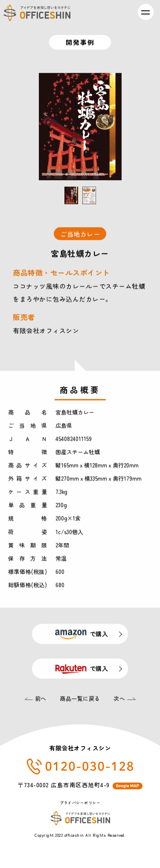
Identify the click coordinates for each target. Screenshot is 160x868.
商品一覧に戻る (80, 700)
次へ (124, 700)
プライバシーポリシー (80, 803)
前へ (36, 700)
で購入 (80, 635)
